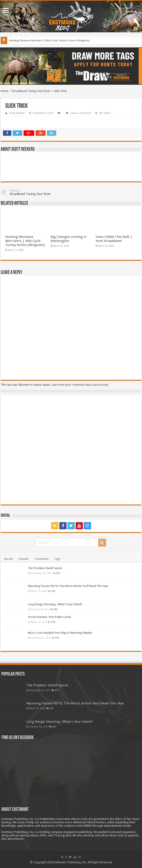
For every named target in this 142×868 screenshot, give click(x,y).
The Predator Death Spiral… (46, 568)
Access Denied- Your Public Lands (49, 617)
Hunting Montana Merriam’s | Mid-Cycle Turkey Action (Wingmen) (49, 40)
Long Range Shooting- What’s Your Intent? (55, 604)
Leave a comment (81, 113)
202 (56, 609)
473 (58, 573)
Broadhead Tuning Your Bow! (31, 91)
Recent (9, 559)
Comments (41, 559)
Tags (57, 559)
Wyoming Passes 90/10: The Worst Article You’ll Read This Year (68, 586)
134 (53, 622)
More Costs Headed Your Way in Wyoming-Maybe (60, 633)
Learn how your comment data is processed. (80, 385)
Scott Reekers (17, 113)
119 (57, 638)
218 (53, 591)
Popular (24, 559)
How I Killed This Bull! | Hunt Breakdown (114, 239)
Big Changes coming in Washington (69, 239)
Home (5, 91)
